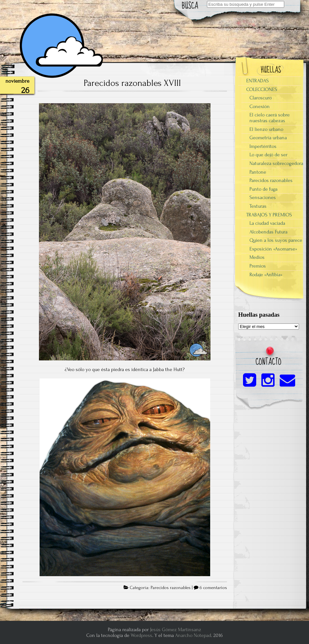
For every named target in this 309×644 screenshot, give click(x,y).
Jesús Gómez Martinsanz (176, 630)
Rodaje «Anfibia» (266, 275)
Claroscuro (261, 98)
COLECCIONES (262, 89)
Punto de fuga (263, 189)
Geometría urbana (268, 138)
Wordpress (141, 635)
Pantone (258, 172)
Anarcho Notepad (193, 635)
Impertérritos (263, 146)
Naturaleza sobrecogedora (276, 163)
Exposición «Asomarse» (273, 249)
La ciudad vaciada (267, 223)
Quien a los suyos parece (276, 240)
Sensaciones (263, 197)
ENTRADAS (257, 81)
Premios (258, 266)
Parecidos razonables (171, 588)
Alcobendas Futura (268, 232)
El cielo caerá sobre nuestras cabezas (270, 118)
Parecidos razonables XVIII (132, 83)
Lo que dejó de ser (268, 155)
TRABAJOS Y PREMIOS (269, 215)
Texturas (258, 206)
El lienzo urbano (266, 129)
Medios (257, 257)
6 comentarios (213, 588)
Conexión (260, 106)
